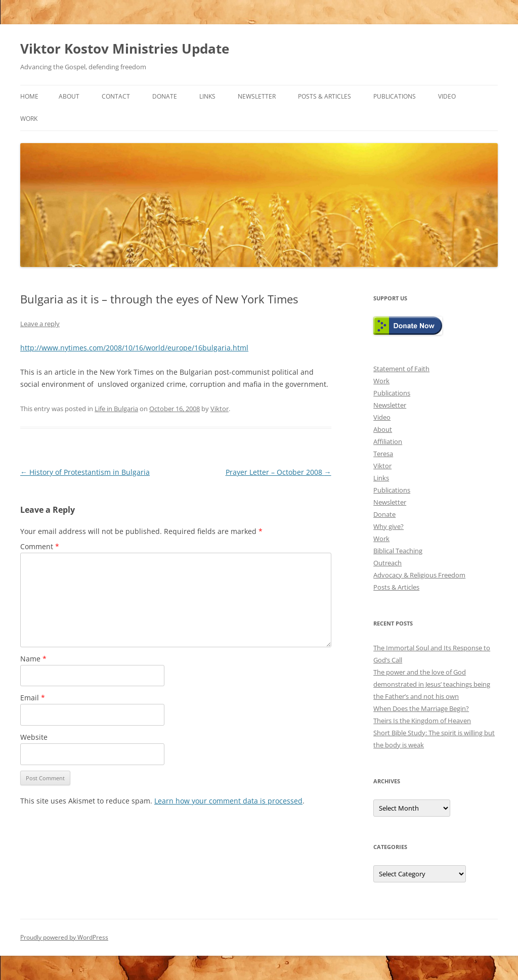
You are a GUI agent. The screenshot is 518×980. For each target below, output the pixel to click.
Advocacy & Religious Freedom (419, 575)
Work (29, 119)
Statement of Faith (401, 369)
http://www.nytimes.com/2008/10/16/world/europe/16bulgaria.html (134, 348)
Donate (165, 96)
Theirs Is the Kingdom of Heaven (422, 721)
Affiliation (388, 441)
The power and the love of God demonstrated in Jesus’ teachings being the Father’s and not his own (432, 684)
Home (29, 96)
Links (207, 96)
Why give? (388, 526)
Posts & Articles (325, 96)
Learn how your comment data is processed (228, 801)
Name (33, 659)
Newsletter (257, 96)
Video (447, 96)
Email (33, 698)
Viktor (220, 409)
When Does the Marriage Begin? (421, 708)
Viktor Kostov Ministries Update (125, 49)
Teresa (383, 454)
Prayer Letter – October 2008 (278, 472)
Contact (116, 96)
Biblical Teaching (398, 551)
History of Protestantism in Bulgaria (85, 472)
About (69, 96)
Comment (40, 546)
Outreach (387, 563)
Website (34, 737)
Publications (395, 96)
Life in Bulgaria (116, 409)
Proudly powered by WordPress (64, 937)
